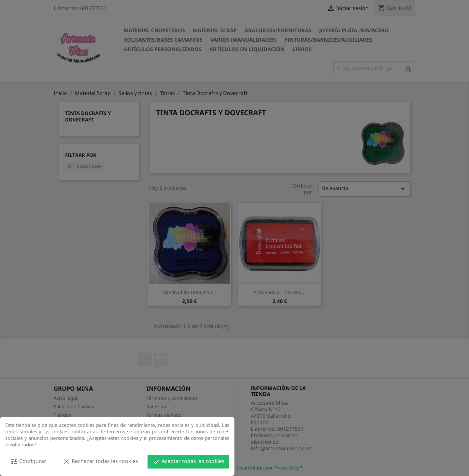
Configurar (28, 462)
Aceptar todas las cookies (188, 462)
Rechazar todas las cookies (100, 462)
